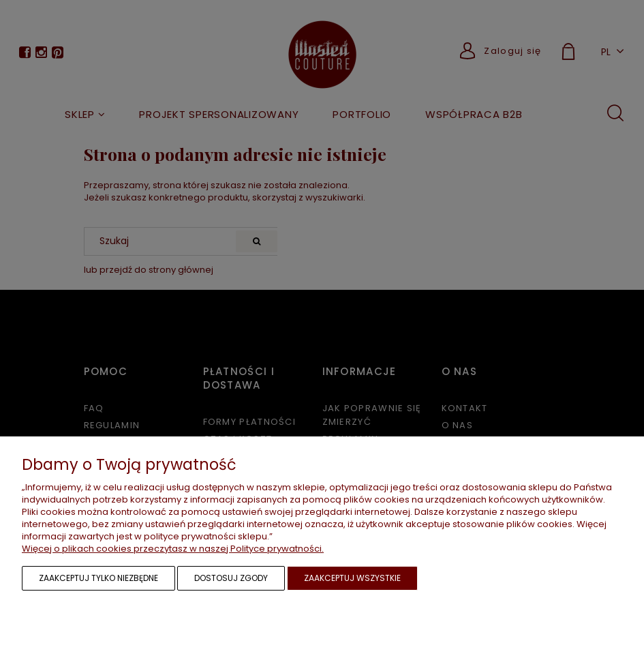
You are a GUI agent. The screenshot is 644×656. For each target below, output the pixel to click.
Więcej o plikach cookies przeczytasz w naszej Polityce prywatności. (173, 549)
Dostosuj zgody (231, 578)
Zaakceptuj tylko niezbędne (98, 578)
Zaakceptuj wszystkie (352, 578)
